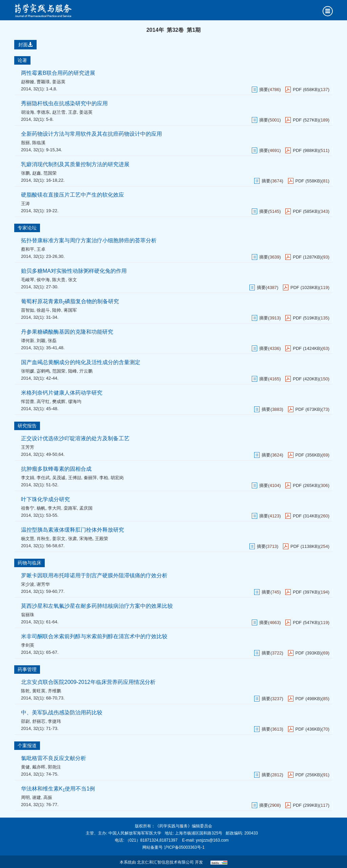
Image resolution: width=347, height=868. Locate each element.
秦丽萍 (90, 478)
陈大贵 (59, 280)
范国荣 (50, 173)
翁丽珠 (28, 615)
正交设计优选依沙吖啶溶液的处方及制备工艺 (75, 438)
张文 (73, 280)
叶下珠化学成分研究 (45, 499)
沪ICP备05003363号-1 (184, 847)
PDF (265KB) (306, 485)
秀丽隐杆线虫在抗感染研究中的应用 (64, 103)
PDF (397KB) (306, 592)
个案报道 (27, 745)
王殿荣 (101, 539)
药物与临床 (29, 563)
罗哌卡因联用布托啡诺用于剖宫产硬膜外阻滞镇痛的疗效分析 (94, 575)
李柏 (104, 478)
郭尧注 (54, 767)
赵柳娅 (28, 82)
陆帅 (57, 310)
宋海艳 (86, 539)
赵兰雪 (59, 112)
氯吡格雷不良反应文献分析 (54, 758)
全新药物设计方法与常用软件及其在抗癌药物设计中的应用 (91, 134)
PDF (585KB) (306, 211)
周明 (25, 797)
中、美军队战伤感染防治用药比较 (62, 713)
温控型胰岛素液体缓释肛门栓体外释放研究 (73, 530)
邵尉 (25, 721)
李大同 (54, 508)
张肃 (73, 539)
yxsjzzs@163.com (212, 840)
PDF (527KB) (306, 120)
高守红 (43, 402)
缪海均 (75, 402)
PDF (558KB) (309, 181)
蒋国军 (70, 310)
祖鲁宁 (28, 508)
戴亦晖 (39, 767)
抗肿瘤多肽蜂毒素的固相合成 (56, 469)
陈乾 (25, 691)
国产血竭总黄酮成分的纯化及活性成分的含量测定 (81, 362)
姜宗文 (59, 539)
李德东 (43, 112)
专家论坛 (27, 228)
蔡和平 (28, 249)
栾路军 (70, 508)
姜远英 (59, 82)
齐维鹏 (54, 691)
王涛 (25, 204)
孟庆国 (86, 508)
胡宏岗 (117, 478)
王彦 (73, 112)
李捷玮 (54, 721)
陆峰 (73, 371)
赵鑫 (37, 173)
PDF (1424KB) (307, 348)
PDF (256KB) (309, 775)
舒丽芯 (39, 721)
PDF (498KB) (309, 699)
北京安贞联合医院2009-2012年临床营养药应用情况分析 (88, 682)
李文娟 (28, 478)
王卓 (41, 249)
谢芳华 (43, 584)
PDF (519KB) (306, 318)
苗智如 (28, 310)
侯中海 (43, 280)
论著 (22, 60)
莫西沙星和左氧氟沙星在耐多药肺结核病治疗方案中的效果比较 (97, 606)
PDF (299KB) (306, 805)
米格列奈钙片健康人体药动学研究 (62, 393)
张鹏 (25, 173)
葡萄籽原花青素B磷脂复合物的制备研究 (70, 301)
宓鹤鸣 (43, 371)
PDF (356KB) (309, 455)
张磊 (52, 341)
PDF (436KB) (309, 729)
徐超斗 (43, 310)
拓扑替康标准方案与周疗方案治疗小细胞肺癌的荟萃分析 (89, 240)
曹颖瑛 (43, 82)
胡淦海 (28, 112)
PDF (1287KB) (307, 257)
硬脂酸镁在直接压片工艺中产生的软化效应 (73, 195)
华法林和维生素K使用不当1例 (58, 789)
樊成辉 (59, 402)
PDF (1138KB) (305, 546)
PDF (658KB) (306, 90)
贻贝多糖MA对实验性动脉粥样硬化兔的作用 (74, 271)
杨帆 (41, 508)
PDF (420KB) (306, 379)
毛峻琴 (28, 280)
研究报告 (27, 426)
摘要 (264, 90)
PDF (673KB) (309, 409)
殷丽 (25, 143)
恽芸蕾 (28, 402)
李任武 (43, 478)
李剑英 (28, 645)
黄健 (25, 767)
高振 (48, 797)
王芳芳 (28, 447)
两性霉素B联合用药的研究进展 (58, 73)
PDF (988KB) (306, 150)
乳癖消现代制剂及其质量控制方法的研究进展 (75, 164)
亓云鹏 (86, 371)
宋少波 (28, 584)
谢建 (37, 797)
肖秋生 (43, 539)
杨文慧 (28, 539)
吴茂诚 (59, 478)
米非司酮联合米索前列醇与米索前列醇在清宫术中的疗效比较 (94, 636)
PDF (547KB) (306, 622)
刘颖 (41, 341)
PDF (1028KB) (305, 287)
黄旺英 (39, 691)
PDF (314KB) (306, 516)
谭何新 (28, 341)
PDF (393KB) (309, 653)
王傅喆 (75, 478)
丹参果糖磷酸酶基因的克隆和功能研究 (67, 332)
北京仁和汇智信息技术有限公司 (165, 862)
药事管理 (27, 669)
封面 (25, 45)
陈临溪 (39, 143)
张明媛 (28, 371)
